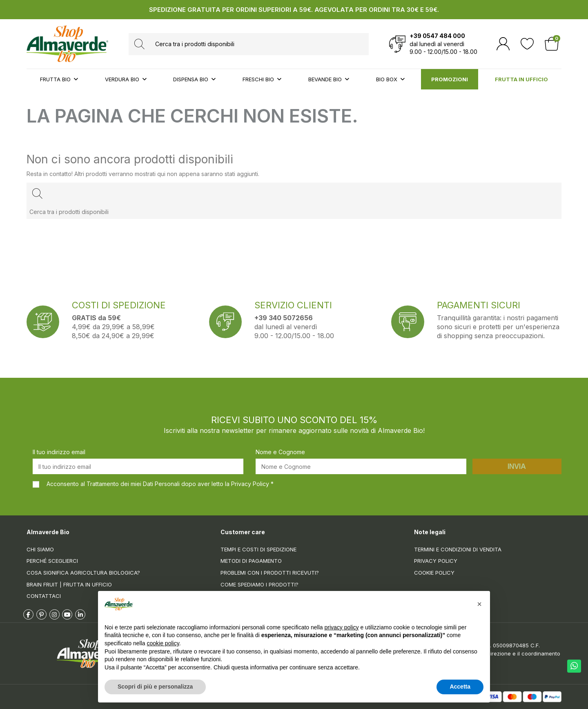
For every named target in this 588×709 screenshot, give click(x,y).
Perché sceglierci (52, 561)
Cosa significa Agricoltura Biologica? (83, 573)
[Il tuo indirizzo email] (138, 466)
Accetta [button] (460, 687)
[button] (479, 604)
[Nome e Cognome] (361, 466)
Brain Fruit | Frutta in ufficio (69, 584)
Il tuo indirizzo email (59, 452)
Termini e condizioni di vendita (458, 549)
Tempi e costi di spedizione (258, 549)
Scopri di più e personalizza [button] (155, 687)
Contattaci (44, 596)
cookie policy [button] (163, 643)
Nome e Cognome (280, 452)
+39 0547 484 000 (437, 36)
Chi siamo (40, 549)
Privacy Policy (436, 561)
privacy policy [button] (342, 627)
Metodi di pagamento (251, 561)
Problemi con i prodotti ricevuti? (270, 573)
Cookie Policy (434, 573)
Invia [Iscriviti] (517, 466)
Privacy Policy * (252, 484)
